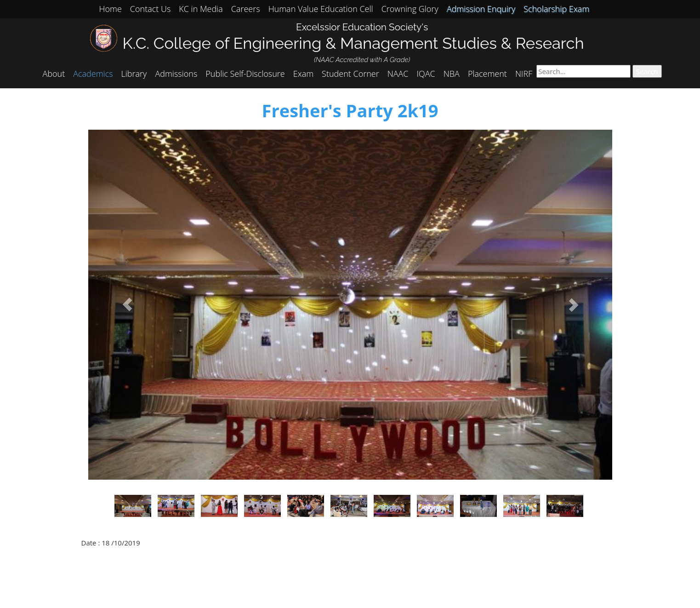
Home (111, 9)
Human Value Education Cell (321, 9)
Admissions (176, 74)
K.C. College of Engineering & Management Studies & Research (353, 43)
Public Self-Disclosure (245, 74)
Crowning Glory (410, 9)
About (54, 74)
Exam (303, 74)
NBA (452, 74)
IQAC (426, 74)
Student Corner (350, 74)
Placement (487, 74)
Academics (93, 74)
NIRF (524, 74)
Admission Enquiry (481, 9)
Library (134, 74)
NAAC (398, 74)
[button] (128, 305)
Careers (246, 9)
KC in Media (201, 9)
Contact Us (151, 9)
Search (647, 71)
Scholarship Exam (556, 9)
